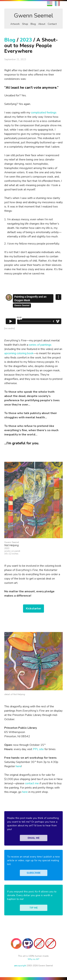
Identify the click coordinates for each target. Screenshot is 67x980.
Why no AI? (33, 959)
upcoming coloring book (19, 353)
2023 (26, 40)
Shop (25, 24)
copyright (20, 966)
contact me (32, 783)
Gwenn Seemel (34, 16)
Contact (52, 24)
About (42, 24)
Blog (33, 24)
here (18, 766)
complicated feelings (44, 113)
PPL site (38, 749)
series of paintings (40, 345)
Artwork (15, 24)
